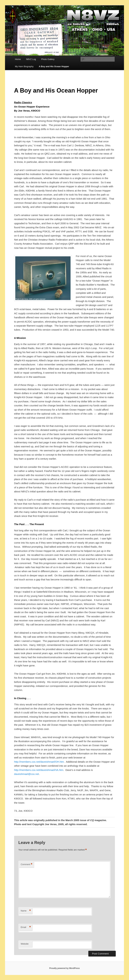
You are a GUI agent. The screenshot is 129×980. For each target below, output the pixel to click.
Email (26, 927)
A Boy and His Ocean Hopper (54, 66)
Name (26, 911)
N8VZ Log (31, 59)
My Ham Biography (24, 66)
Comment (26, 865)
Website (25, 944)
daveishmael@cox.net (27, 774)
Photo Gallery (48, 59)
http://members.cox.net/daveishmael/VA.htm (39, 770)
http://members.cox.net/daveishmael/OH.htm (39, 762)
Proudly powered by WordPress (64, 968)
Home (18, 59)
